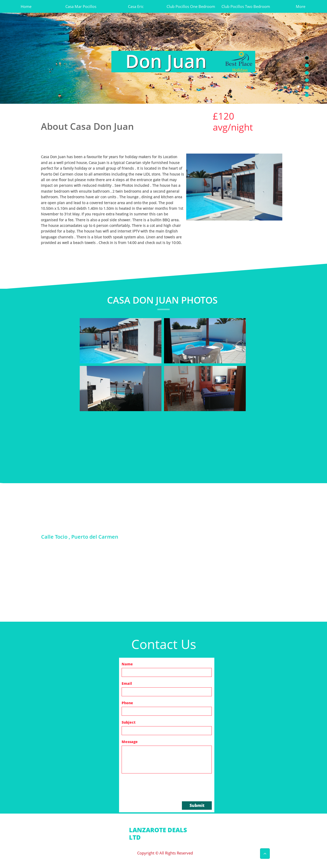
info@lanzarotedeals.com (168, 841)
